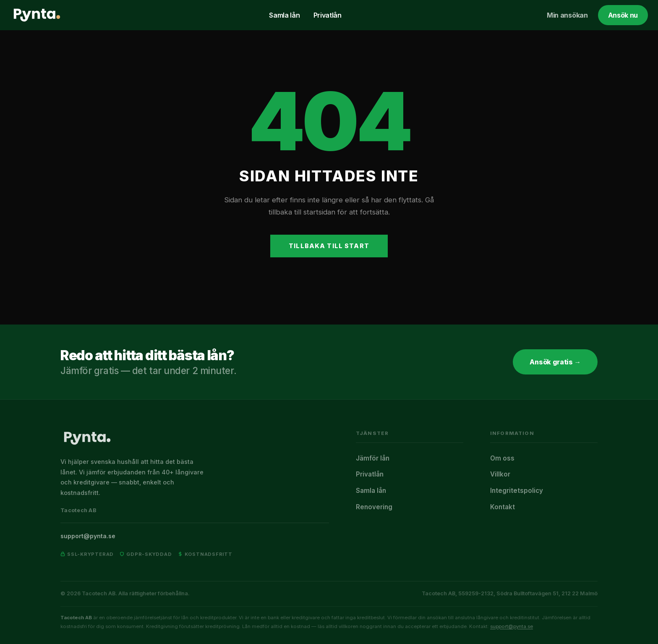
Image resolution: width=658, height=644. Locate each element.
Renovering (374, 507)
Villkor (500, 474)
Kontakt (503, 507)
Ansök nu (623, 15)
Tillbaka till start (329, 246)
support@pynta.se (88, 536)
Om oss (502, 458)
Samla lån (284, 15)
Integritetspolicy (517, 491)
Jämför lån (373, 458)
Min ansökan (567, 15)
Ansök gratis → (555, 362)
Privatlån (328, 15)
